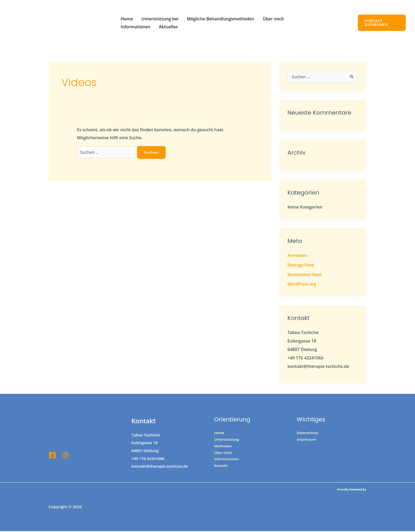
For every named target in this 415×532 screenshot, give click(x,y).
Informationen (136, 27)
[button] (382, 23)
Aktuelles (168, 27)
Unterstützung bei (160, 19)
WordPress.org (302, 285)
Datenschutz (308, 433)
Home (127, 19)
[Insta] (65, 456)
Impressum (307, 440)
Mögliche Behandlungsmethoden (221, 19)
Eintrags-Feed (301, 265)
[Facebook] (52, 456)
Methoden (223, 447)
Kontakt (221, 468)
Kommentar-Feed (305, 275)
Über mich (273, 19)
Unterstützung (227, 440)
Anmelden (298, 256)
